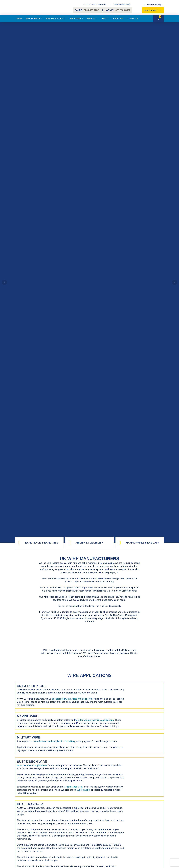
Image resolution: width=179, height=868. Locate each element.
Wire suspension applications (32, 765)
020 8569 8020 (123, 10)
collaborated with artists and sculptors (72, 699)
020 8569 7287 (91, 10)
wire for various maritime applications (95, 720)
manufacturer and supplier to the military (54, 741)
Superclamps (83, 790)
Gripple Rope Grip (73, 787)
